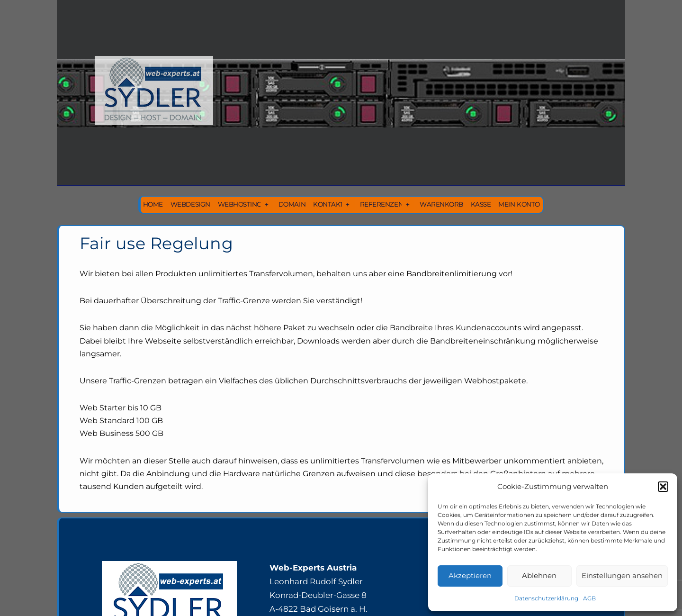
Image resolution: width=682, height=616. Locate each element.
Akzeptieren (470, 575)
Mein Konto (519, 204)
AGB (589, 598)
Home (153, 204)
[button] (663, 487)
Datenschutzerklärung (546, 598)
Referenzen (381, 204)
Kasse (481, 204)
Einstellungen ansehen (622, 575)
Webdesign (190, 204)
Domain (292, 204)
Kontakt (328, 204)
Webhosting (240, 204)
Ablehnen (539, 575)
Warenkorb (441, 204)
